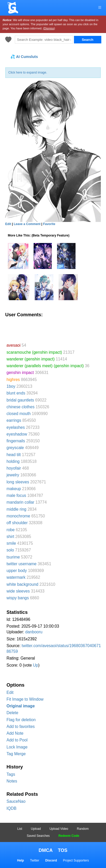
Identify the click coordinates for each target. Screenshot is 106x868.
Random (83, 829)
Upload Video (59, 829)
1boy (11, 386)
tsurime (13, 557)
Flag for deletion (21, 720)
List (20, 829)
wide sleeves (18, 591)
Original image (21, 706)
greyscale (15, 448)
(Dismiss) (49, 28)
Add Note (15, 733)
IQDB (11, 808)
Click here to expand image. (28, 73)
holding (13, 461)
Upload (36, 829)
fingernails (16, 441)
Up (35, 665)
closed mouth (19, 414)
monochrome (18, 516)
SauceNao (16, 801)
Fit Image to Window (25, 699)
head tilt (14, 455)
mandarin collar (20, 502)
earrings (14, 420)
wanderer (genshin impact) (31, 359)
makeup (14, 489)
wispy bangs (18, 598)
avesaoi (14, 345)
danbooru (34, 632)
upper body (17, 571)
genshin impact (20, 373)
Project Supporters (76, 860)
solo (10, 550)
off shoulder (17, 523)
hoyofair (14, 468)
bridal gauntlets (20, 400)
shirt (10, 537)
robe (11, 530)
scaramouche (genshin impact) (34, 352)
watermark (16, 577)
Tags (11, 774)
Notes (12, 781)
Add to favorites (21, 726)
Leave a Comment (27, 224)
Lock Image (17, 747)
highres (13, 380)
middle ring (16, 509)
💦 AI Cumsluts (24, 57)
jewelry (13, 475)
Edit (10, 692)
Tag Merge (16, 754)
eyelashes (16, 427)
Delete (12, 713)
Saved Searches (38, 836)
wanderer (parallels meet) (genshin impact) (45, 366)
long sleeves (18, 482)
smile (11, 543)
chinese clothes (21, 407)
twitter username (21, 564)
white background (22, 584)
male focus (16, 495)
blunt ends (16, 393)
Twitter (35, 860)
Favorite (49, 224)
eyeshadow (17, 434)
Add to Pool (17, 740)
